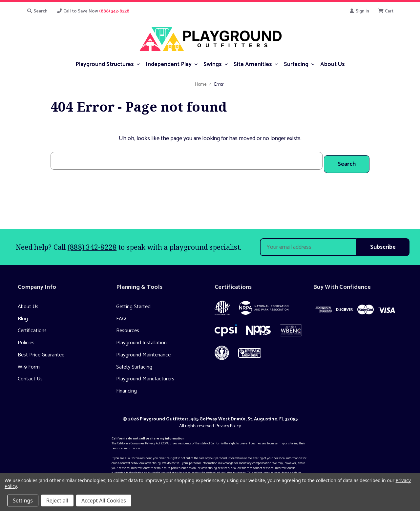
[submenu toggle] (138, 64)
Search (37, 11)
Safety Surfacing (134, 363)
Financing (126, 388)
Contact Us (30, 376)
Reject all (57, 500)
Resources (128, 327)
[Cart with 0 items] (386, 11)
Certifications (32, 327)
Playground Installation (141, 340)
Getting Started (133, 303)
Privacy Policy (228, 423)
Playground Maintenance (143, 352)
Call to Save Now (93, 11)
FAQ (121, 315)
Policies (26, 340)
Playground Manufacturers (145, 376)
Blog (23, 315)
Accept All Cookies (104, 500)
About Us (28, 303)
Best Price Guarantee (41, 352)
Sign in (359, 11)
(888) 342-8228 (92, 244)
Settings (23, 500)
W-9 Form (29, 363)
